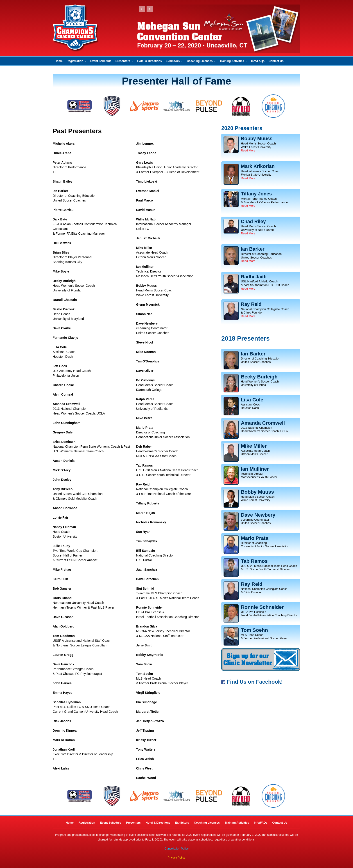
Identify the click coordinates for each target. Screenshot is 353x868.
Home (59, 61)
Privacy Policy (176, 858)
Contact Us (276, 61)
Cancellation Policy (176, 849)
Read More (248, 150)
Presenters (124, 61)
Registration (76, 61)
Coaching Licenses (201, 61)
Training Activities (233, 61)
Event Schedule (101, 61)
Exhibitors (174, 61)
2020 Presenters (242, 128)
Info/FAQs (258, 61)
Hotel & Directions (149, 61)
